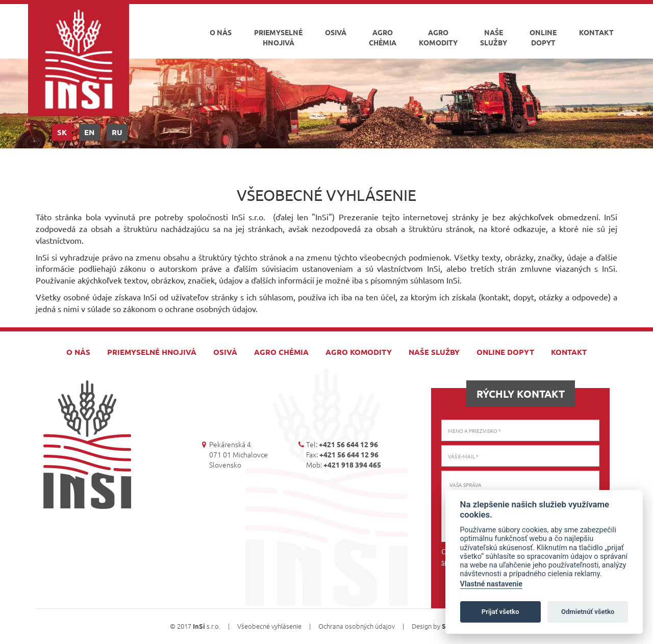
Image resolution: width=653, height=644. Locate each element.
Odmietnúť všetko (588, 612)
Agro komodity (438, 37)
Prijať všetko (500, 612)
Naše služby (494, 37)
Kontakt (596, 32)
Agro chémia (383, 37)
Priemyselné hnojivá (278, 37)
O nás (221, 32)
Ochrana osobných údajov (357, 626)
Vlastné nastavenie (491, 584)
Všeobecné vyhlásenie (269, 626)
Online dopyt (543, 37)
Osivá (336, 32)
